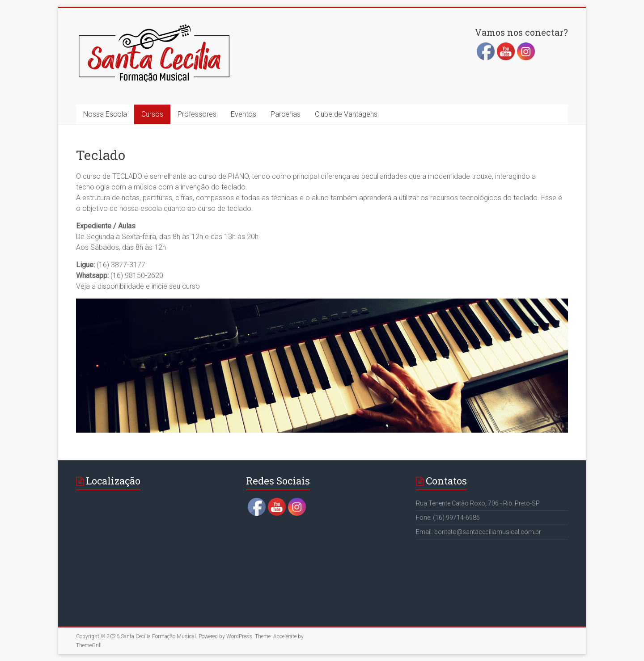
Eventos (244, 114)
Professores (197, 114)
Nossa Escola (105, 114)
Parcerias (286, 114)
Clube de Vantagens (346, 114)
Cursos (152, 114)
